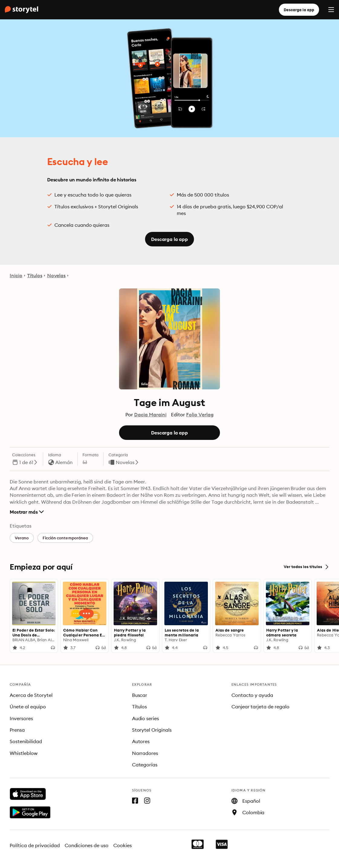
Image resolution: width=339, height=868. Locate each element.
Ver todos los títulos (307, 567)
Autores (141, 741)
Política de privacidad (35, 845)
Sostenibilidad (26, 741)
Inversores (21, 718)
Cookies (123, 845)
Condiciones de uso (87, 845)
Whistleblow (24, 753)
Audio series (146, 718)
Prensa (17, 730)
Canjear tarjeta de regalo (261, 707)
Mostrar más (27, 512)
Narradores (145, 753)
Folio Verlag (200, 414)
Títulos (35, 275)
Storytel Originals (152, 730)
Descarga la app (299, 10)
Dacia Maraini (150, 414)
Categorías (145, 765)
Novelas (56, 275)
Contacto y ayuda (252, 695)
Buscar (140, 695)
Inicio (16, 275)
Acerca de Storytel (31, 695)
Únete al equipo (28, 707)
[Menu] (331, 10)
